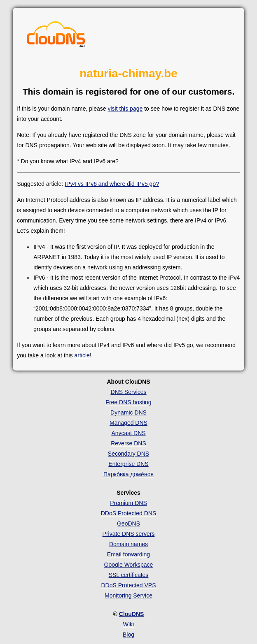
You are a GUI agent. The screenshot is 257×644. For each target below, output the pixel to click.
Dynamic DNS (128, 412)
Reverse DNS (128, 443)
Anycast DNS (128, 433)
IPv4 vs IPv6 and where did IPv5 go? (112, 184)
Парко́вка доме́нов (128, 474)
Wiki (128, 624)
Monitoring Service (128, 595)
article (82, 355)
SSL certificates (129, 575)
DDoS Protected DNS (129, 513)
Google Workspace (129, 565)
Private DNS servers (129, 534)
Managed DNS (128, 423)
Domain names (128, 544)
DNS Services (128, 392)
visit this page (125, 109)
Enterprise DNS (128, 464)
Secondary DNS (128, 454)
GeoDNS (128, 524)
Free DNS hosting (128, 402)
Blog (128, 635)
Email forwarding (128, 554)
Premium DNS (128, 503)
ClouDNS (132, 614)
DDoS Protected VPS (128, 585)
